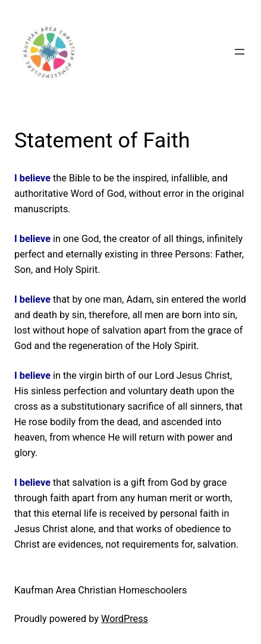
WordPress (125, 619)
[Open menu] (240, 52)
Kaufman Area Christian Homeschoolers (101, 590)
